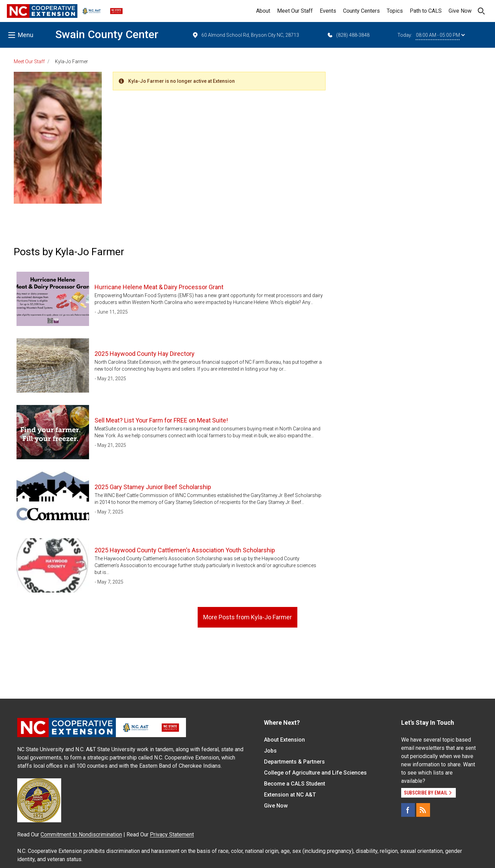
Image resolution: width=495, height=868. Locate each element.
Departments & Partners (294, 762)
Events (328, 11)
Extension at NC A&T (290, 795)
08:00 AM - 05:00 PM (440, 35)
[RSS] (423, 810)
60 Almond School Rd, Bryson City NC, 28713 (245, 35)
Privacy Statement (172, 835)
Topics (395, 11)
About (263, 11)
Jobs (270, 751)
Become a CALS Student (295, 784)
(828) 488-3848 (348, 35)
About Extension (284, 740)
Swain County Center (107, 34)
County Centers (361, 11)
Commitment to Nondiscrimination (81, 835)
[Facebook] (408, 810)
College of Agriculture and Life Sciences (315, 773)
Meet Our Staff (295, 11)
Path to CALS (426, 11)
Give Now (460, 11)
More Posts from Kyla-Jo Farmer (247, 617)
